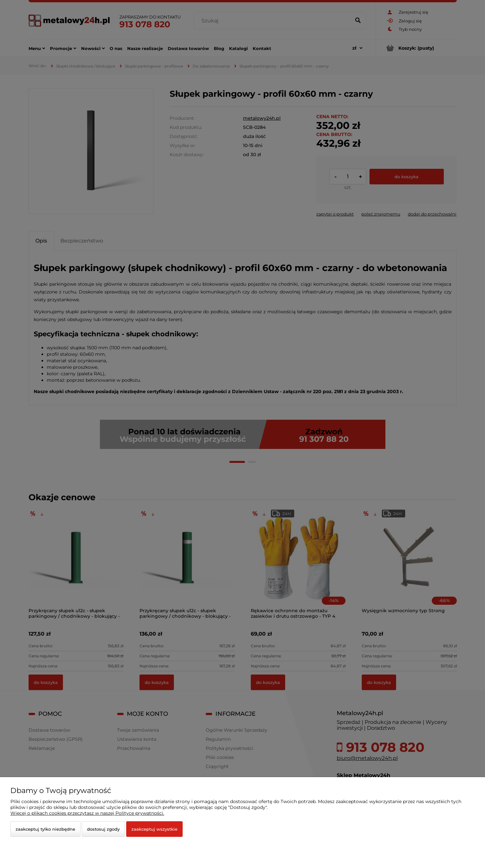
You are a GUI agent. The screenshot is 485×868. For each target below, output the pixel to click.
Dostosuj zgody (103, 829)
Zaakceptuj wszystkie (154, 829)
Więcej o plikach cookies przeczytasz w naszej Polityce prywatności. (87, 813)
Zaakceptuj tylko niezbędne (45, 829)
